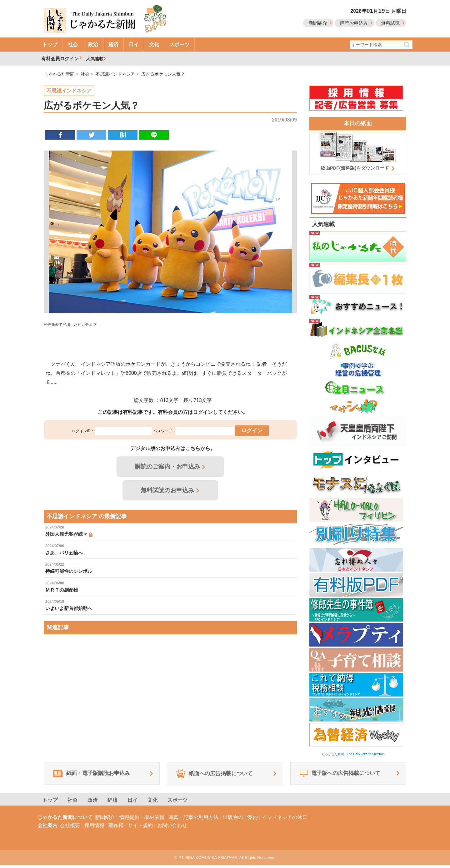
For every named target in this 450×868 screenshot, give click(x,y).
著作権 (116, 828)
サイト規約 (140, 828)
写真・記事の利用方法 (193, 820)
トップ (50, 45)
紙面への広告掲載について (218, 775)
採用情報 (94, 828)
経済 (113, 45)
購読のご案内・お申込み (167, 468)
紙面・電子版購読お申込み (96, 775)
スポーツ (179, 45)
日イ (134, 45)
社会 (73, 45)
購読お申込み (354, 23)
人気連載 (96, 59)
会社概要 (70, 828)
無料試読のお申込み (167, 493)
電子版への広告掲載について (344, 775)
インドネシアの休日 (285, 820)
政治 (93, 45)
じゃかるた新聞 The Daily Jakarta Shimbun (353, 754)
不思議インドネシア (69, 91)
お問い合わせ (172, 828)
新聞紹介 (318, 23)
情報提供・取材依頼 (142, 820)
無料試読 (390, 23)
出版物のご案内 (240, 820)
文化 (154, 45)
